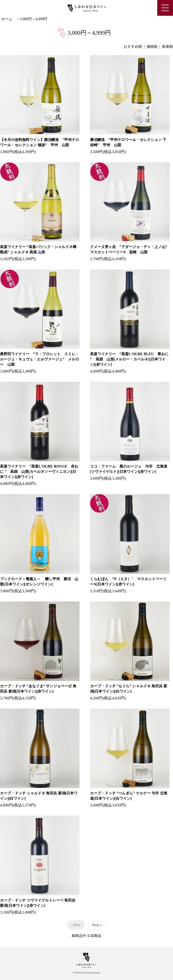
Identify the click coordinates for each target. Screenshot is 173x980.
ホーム (7, 19)
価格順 (152, 47)
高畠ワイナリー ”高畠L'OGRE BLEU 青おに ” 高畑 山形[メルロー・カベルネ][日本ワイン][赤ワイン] (129, 359)
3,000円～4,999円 (33, 19)
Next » (97, 925)
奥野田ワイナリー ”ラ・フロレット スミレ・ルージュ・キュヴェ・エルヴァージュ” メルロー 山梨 (40, 359)
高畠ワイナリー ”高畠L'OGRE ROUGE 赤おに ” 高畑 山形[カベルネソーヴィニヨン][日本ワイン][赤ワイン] (39, 472)
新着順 (167, 47)
